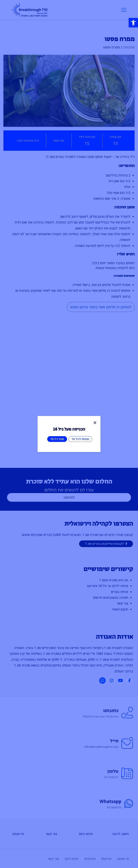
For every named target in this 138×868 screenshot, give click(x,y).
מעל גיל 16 (57, 439)
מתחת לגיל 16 (80, 439)
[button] (133, 23)
